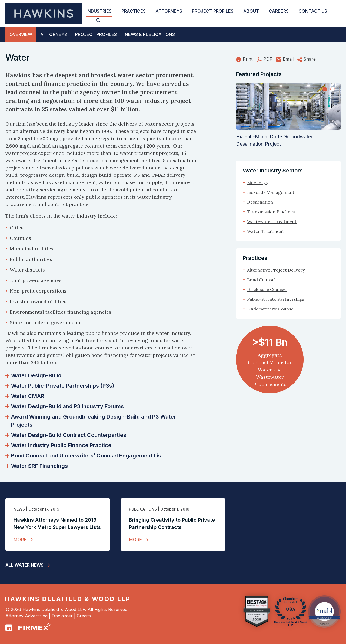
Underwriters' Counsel (271, 309)
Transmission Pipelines (271, 212)
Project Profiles (213, 11)
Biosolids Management (271, 192)
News (19, 509)
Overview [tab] (21, 34)
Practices (134, 11)
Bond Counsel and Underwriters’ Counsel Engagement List (84, 456)
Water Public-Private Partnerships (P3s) (60, 386)
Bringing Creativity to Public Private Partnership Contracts (172, 524)
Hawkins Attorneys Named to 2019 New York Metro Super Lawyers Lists (57, 524)
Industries (99, 11)
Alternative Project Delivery (276, 270)
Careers (279, 11)
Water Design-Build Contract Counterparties (66, 435)
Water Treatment (266, 231)
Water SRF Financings (37, 466)
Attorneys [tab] (54, 34)
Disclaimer (62, 616)
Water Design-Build (33, 375)
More (20, 540)
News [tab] (150, 34)
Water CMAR (25, 396)
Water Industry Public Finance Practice (58, 445)
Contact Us (313, 11)
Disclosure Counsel (267, 289)
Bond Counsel (261, 280)
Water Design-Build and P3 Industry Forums (65, 406)
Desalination (260, 202)
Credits (84, 616)
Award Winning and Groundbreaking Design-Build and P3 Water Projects (91, 421)
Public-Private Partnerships (276, 299)
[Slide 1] (325, 89)
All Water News (24, 565)
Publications (143, 509)
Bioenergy (258, 182)
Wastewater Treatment (272, 221)
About (251, 11)
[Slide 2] (333, 89)
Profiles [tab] (96, 34)
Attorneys (169, 11)
